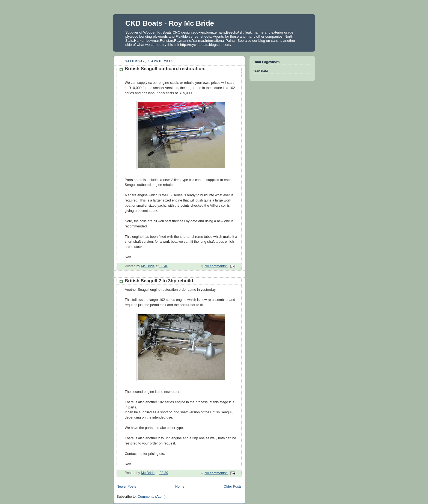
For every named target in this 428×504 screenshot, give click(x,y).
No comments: (216, 266)
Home (180, 487)
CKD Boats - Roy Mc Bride (170, 23)
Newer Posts (126, 487)
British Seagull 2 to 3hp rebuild (159, 281)
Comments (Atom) (151, 497)
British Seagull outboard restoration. (165, 69)
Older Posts (233, 487)
